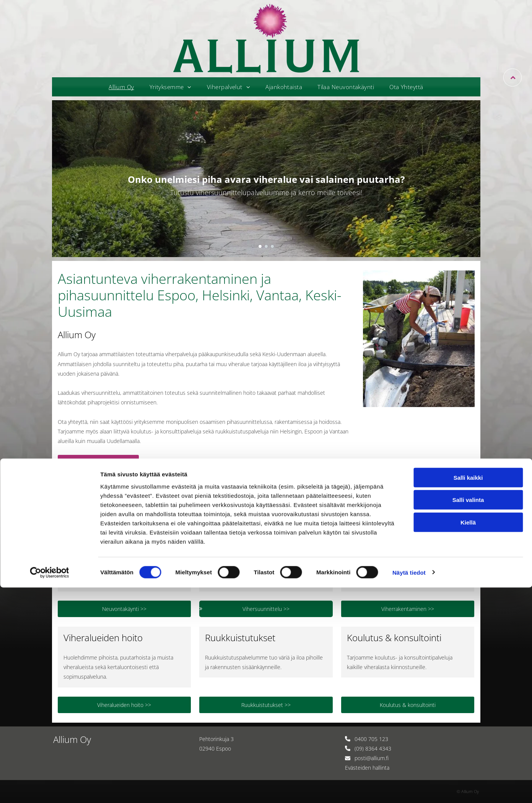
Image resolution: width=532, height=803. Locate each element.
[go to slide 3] (272, 246)
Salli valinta (468, 716)
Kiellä (468, 738)
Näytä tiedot (409, 788)
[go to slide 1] (260, 246)
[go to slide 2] (266, 246)
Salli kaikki (468, 693)
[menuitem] (121, 87)
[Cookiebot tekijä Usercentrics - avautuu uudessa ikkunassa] (50, 788)
